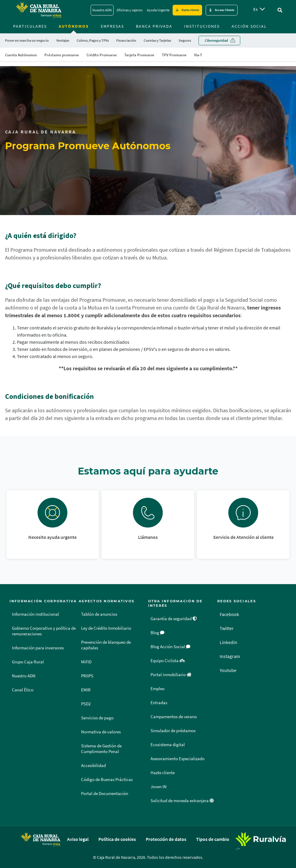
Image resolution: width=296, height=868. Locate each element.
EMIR (86, 690)
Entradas (159, 703)
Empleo (158, 689)
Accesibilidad (93, 766)
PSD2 (86, 704)
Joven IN (159, 787)
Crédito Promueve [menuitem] (102, 55)
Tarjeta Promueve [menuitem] (139, 55)
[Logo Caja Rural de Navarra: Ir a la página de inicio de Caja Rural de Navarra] (38, 10)
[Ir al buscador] (280, 10)
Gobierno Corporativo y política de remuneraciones (44, 631)
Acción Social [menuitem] (249, 26)
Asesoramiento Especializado (178, 759)
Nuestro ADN (24, 676)
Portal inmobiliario (171, 675)
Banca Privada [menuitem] (154, 26)
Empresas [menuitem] (112, 26)
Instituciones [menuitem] (202, 26)
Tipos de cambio (213, 839)
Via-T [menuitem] (198, 55)
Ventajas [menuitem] (63, 40)
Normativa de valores (101, 732)
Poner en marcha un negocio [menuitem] (27, 40)
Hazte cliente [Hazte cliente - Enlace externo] (190, 10)
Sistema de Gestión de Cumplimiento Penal (101, 749)
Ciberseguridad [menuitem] (216, 40)
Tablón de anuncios (99, 614)
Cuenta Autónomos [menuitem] (21, 55)
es (255, 9)
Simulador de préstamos (173, 731)
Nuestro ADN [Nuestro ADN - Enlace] (102, 10)
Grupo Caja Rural (28, 662)
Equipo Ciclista (168, 661)
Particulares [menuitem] (30, 26)
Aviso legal (78, 839)
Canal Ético (23, 690)
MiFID (86, 662)
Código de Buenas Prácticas (107, 780)
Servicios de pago (97, 718)
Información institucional (35, 614)
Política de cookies (117, 839)
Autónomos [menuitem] (74, 26)
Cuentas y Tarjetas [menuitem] (157, 40)
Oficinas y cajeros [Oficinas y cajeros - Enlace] (130, 10)
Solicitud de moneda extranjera (182, 801)
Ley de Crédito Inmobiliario (106, 628)
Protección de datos (166, 839)
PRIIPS (87, 676)
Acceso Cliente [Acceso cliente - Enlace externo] (225, 10)
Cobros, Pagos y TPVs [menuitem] (93, 40)
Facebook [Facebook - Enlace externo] (229, 614)
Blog (158, 633)
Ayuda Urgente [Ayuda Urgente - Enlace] (158, 10)
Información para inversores (38, 648)
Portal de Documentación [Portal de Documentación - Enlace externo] (105, 794)
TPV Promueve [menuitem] (174, 55)
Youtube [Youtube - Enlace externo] (228, 670)
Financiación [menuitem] (126, 40)
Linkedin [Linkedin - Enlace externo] (228, 642)
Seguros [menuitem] (185, 40)
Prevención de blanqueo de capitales (106, 645)
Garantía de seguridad (174, 619)
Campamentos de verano (174, 717)
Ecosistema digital (168, 745)
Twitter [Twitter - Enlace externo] (227, 628)
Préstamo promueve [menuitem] (62, 55)
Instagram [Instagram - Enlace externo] (230, 656)
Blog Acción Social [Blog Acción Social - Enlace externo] (171, 647)
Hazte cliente (163, 773)
